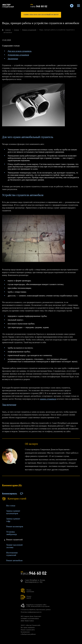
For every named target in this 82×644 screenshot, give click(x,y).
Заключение (13, 59)
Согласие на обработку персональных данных (36, 609)
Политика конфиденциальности (31, 612)
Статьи (16, 30)
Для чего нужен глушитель (20, 51)
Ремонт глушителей (14, 540)
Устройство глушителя (18, 55)
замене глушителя (48, 399)
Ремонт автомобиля (14, 561)
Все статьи (11, 506)
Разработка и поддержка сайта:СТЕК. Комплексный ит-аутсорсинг (38, 605)
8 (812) (39, 6)
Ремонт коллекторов (15, 527)
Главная (8, 30)
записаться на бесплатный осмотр (41, 15)
